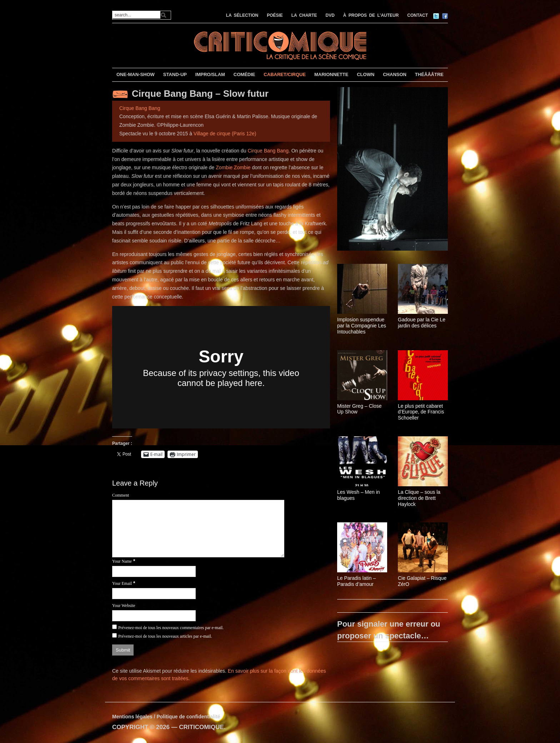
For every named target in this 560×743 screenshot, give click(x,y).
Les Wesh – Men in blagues (359, 495)
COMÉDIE (244, 74)
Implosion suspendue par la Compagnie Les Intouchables (362, 326)
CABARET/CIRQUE (285, 74)
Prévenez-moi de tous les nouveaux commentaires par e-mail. (171, 628)
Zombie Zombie (233, 167)
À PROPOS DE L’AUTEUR (371, 15)
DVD (330, 15)
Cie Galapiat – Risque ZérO (422, 581)
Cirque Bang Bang (140, 108)
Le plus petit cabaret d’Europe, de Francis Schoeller (421, 412)
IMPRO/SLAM (210, 74)
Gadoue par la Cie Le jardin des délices (422, 323)
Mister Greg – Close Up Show (359, 409)
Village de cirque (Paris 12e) (225, 134)
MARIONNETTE (331, 74)
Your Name (122, 561)
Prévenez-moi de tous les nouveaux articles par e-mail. (165, 636)
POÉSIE (275, 15)
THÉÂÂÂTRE (429, 74)
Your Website (124, 606)
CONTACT (417, 15)
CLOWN (366, 74)
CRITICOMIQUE (201, 727)
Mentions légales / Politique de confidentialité (166, 717)
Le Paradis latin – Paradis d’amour (356, 581)
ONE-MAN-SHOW (136, 74)
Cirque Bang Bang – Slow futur (200, 94)
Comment (121, 495)
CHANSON (395, 74)
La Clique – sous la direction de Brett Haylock (419, 498)
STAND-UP (175, 74)
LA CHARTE (304, 15)
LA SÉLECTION (242, 15)
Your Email (122, 583)
